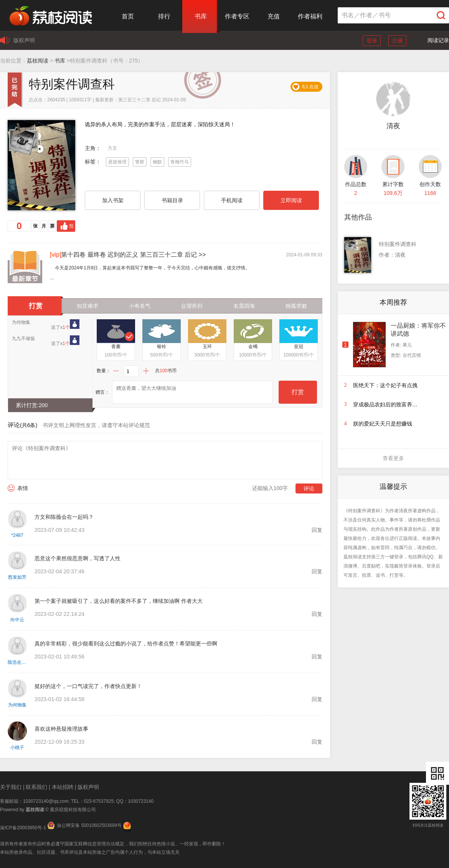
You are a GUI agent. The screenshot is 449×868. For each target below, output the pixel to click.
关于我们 (11, 787)
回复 (317, 530)
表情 (23, 488)
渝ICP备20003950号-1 (23, 828)
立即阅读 (291, 200)
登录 (372, 41)
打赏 (298, 392)
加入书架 (113, 200)
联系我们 (36, 787)
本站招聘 (63, 787)
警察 (140, 162)
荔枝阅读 (38, 61)
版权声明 (24, 40)
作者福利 (310, 16)
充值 (274, 16)
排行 (164, 16)
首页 (128, 16)
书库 (201, 16)
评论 (309, 488)
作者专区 (237, 16)
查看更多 (393, 458)
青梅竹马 (180, 162)
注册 (398, 41)
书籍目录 (172, 200)
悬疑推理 (117, 162)
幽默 (157, 162)
